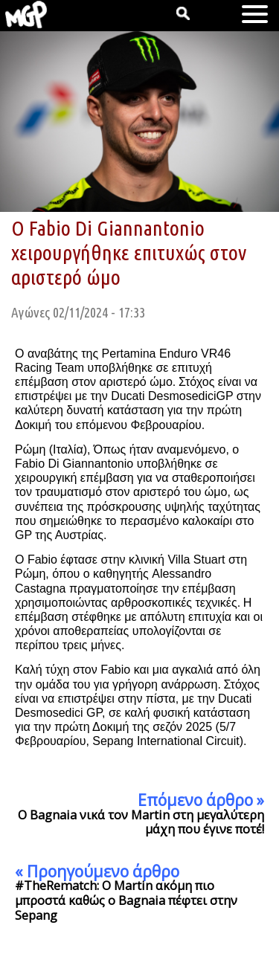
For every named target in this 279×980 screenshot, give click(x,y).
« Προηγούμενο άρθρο (97, 871)
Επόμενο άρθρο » (201, 800)
